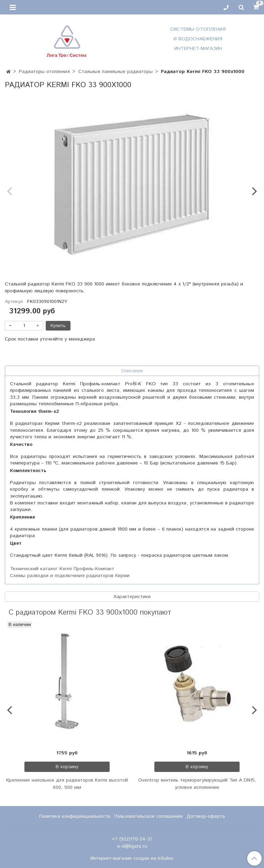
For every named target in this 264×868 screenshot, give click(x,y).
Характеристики (132, 597)
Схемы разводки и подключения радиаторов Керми (70, 576)
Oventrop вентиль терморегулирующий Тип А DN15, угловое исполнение (197, 784)
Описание (132, 371)
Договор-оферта (206, 816)
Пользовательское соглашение (148, 816)
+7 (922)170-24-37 (132, 839)
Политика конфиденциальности (75, 816)
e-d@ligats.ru (132, 846)
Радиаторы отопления (44, 72)
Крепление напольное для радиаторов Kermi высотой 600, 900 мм (67, 784)
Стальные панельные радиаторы (115, 72)
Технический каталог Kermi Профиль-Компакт (62, 569)
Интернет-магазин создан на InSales (132, 858)
